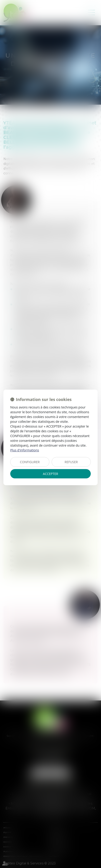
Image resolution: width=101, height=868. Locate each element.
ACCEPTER (51, 474)
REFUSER (71, 462)
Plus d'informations (25, 450)
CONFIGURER (30, 462)
